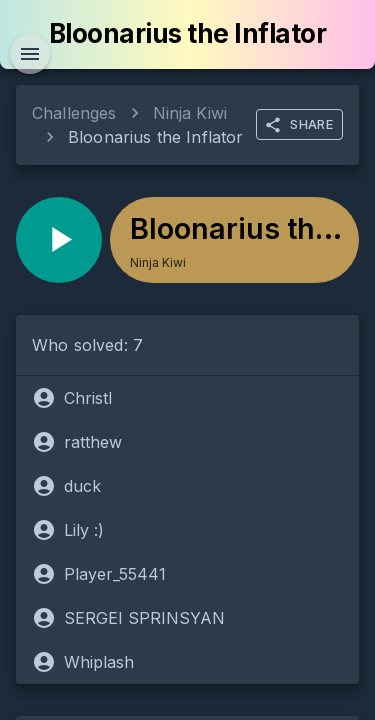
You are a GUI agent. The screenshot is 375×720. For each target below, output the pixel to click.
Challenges (74, 113)
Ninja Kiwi (190, 113)
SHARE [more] (298, 125)
